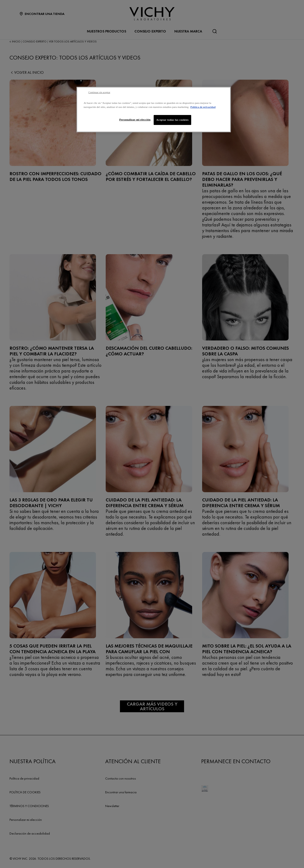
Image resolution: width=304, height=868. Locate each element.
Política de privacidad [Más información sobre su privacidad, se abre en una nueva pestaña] (203, 107)
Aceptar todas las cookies (172, 120)
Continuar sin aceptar (99, 92)
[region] (154, 110)
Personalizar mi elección (135, 119)
